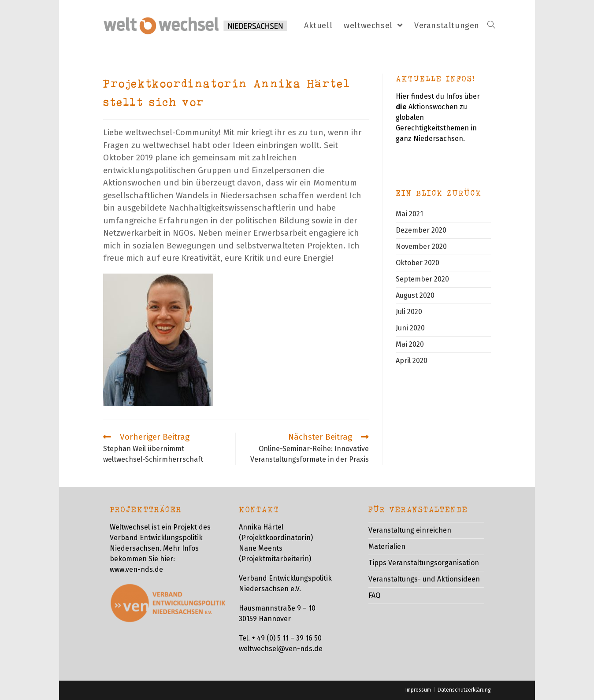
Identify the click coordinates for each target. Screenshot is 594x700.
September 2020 (422, 279)
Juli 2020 (409, 312)
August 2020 (415, 295)
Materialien (387, 546)
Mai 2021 (409, 214)
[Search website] (491, 26)
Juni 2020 (410, 328)
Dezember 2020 (421, 230)
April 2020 (412, 361)
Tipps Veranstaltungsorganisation (424, 563)
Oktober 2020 (418, 263)
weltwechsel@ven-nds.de (281, 649)
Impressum (418, 690)
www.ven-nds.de (136, 569)
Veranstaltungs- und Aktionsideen (424, 579)
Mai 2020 (410, 344)
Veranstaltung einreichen (410, 530)
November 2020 (421, 246)
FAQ (374, 595)
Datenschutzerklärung (464, 690)
